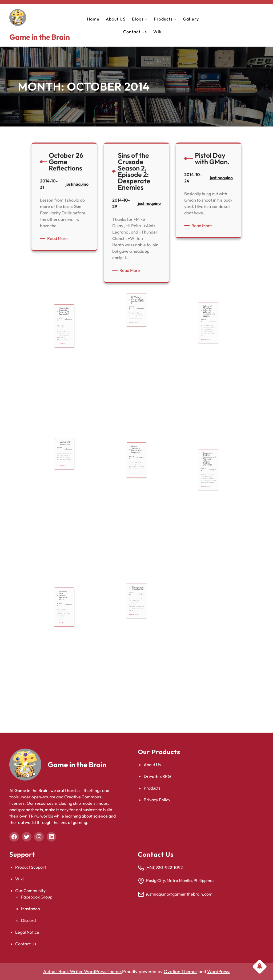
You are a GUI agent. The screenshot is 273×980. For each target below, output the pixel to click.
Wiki (19, 879)
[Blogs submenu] (146, 19)
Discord (28, 920)
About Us (152, 765)
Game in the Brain (40, 37)
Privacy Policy (157, 800)
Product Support (31, 867)
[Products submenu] (175, 19)
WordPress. (219, 971)
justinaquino (76, 187)
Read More (59, 237)
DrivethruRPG (157, 776)
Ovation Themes (180, 971)
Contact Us (26, 944)
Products (152, 788)
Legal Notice (27, 932)
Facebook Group (37, 897)
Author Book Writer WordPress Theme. (83, 971)
